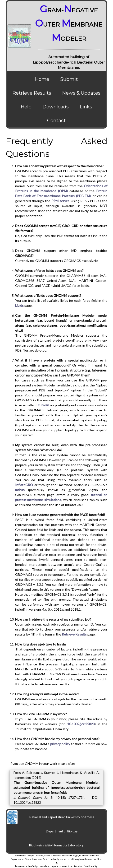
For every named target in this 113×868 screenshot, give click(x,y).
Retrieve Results (32, 93)
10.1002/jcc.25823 (81, 724)
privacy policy (60, 744)
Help (26, 107)
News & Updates (81, 93)
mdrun (20, 490)
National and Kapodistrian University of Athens (62, 817)
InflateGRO (24, 485)
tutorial (44, 405)
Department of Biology (62, 831)
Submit (69, 79)
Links (86, 107)
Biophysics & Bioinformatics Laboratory (56, 845)
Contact (56, 121)
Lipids (19, 305)
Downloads (56, 107)
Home (42, 79)
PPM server (60, 201)
